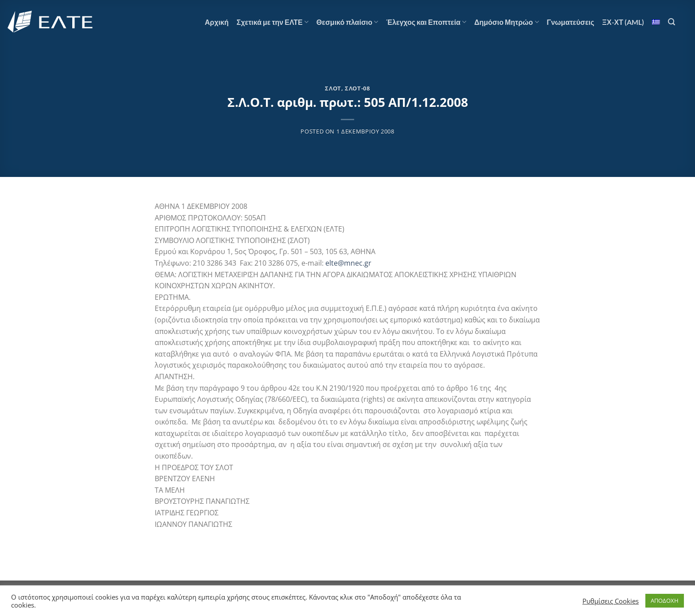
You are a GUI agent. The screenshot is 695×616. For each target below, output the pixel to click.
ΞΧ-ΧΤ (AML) (623, 22)
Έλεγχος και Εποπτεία (426, 22)
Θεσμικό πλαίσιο (347, 22)
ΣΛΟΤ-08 (357, 88)
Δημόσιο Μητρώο (507, 22)
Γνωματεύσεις (571, 22)
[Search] (672, 22)
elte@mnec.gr (348, 263)
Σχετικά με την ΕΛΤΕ (273, 22)
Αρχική (217, 22)
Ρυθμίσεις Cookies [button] (611, 601)
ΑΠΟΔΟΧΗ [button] (665, 600)
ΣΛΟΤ (333, 88)
